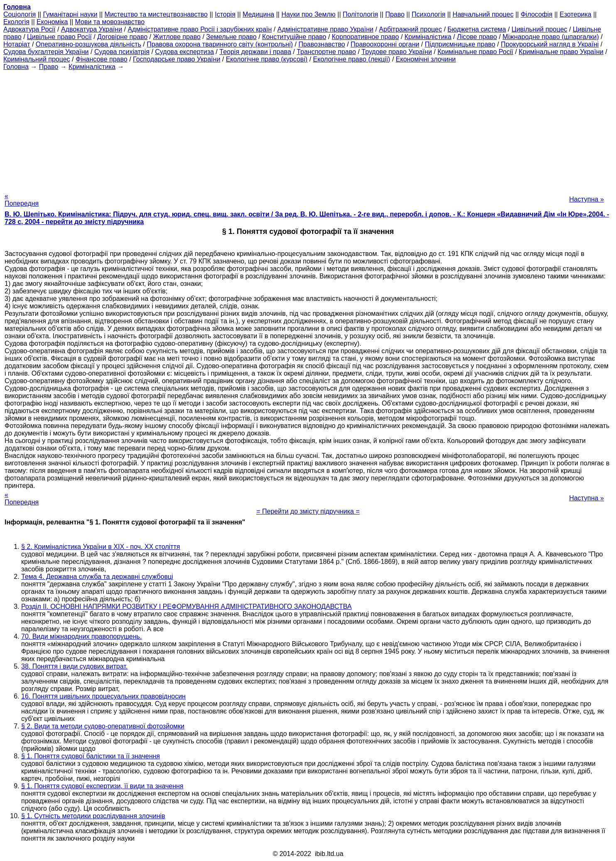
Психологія (428, 14)
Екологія (16, 22)
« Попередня (22, 200)
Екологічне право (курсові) (267, 59)
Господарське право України (177, 59)
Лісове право (477, 37)
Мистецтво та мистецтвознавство (156, 14)
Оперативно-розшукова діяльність (88, 44)
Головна (16, 67)
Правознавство (321, 44)
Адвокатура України (92, 29)
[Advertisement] (308, 129)
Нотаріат (17, 44)
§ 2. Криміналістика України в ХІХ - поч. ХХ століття (101, 547)
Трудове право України (397, 52)
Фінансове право (102, 59)
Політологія (360, 14)
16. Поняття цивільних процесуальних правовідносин (103, 696)
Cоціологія (20, 14)
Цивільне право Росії (59, 37)
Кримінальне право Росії (475, 52)
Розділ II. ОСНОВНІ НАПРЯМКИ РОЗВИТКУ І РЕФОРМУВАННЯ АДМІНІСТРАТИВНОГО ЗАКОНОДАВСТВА (187, 606)
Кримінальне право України (561, 52)
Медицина (258, 14)
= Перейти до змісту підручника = (308, 511)
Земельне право (231, 37)
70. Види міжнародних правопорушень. (81, 636)
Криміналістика (428, 37)
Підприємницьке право (460, 44)
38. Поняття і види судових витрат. (74, 666)
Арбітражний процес (410, 29)
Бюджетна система (477, 29)
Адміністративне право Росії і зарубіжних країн (200, 29)
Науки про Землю (308, 14)
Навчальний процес (483, 14)
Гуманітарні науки (70, 14)
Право (395, 14)
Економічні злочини (426, 59)
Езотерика (576, 14)
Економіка (52, 22)
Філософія (536, 14)
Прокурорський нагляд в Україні (550, 44)
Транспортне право (326, 52)
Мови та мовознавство (110, 22)
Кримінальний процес (37, 59)
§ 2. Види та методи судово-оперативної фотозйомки (103, 726)
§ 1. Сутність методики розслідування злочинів (93, 816)
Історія (225, 14)
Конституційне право (294, 37)
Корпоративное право (366, 37)
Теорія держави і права (255, 52)
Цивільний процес (540, 29)
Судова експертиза (184, 52)
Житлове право (177, 37)
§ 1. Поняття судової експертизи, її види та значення (102, 786)
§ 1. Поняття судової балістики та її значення (91, 756)
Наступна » (587, 199)
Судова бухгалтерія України (46, 52)
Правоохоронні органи (385, 44)
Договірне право (122, 37)
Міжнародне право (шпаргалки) (551, 37)
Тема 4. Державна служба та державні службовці (97, 577)
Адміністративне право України (325, 29)
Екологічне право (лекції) (352, 59)
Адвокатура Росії (29, 29)
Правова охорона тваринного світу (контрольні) (220, 44)
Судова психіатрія (122, 52)
